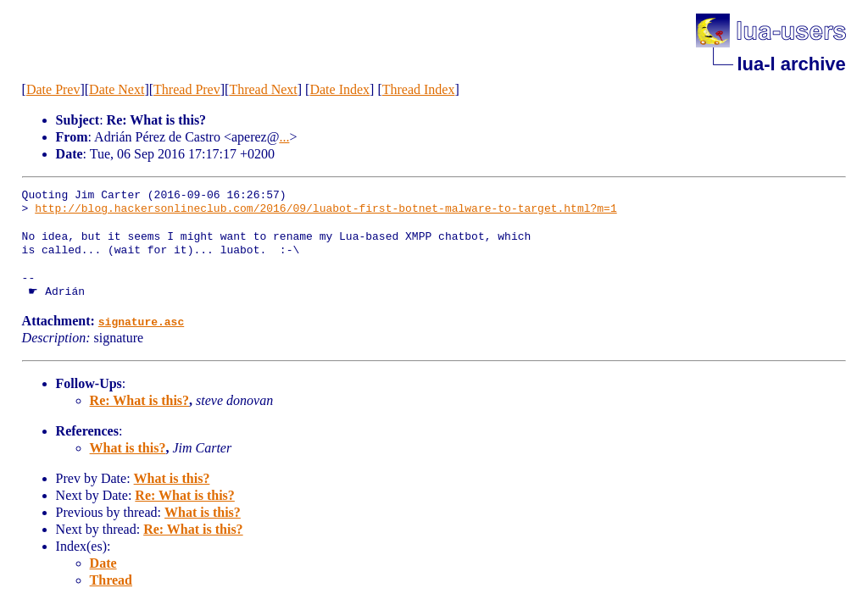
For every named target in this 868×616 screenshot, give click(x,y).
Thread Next (263, 89)
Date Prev (53, 89)
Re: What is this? (140, 400)
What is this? (128, 448)
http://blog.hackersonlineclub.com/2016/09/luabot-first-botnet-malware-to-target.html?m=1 (325, 209)
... (284, 137)
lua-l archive (791, 64)
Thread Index (419, 89)
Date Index (339, 89)
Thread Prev (187, 89)
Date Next (117, 89)
